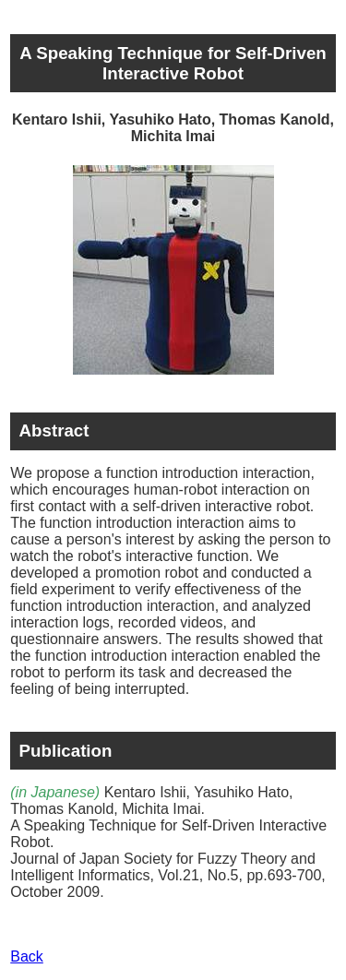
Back (27, 956)
